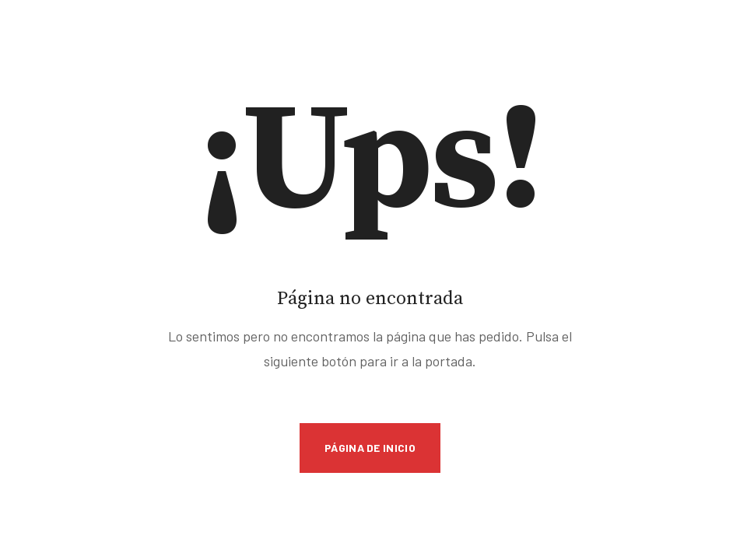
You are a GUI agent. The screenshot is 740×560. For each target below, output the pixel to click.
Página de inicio (370, 448)
